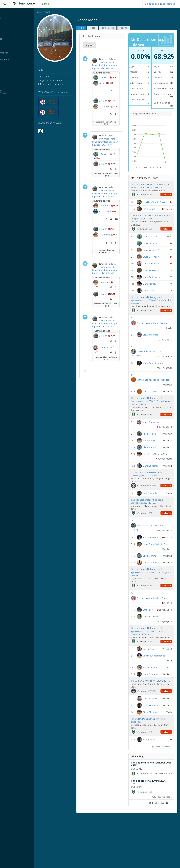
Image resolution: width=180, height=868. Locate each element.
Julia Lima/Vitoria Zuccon (158, 202)
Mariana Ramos (153, 479)
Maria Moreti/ (152, 289)
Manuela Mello (153, 743)
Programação (113, 28)
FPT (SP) (155, 504)
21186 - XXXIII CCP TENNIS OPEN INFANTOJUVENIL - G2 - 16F (149, 492)
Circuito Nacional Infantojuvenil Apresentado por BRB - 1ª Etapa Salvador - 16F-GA (150, 664)
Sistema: (6, 68)
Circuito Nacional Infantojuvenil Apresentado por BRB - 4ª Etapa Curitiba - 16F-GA (150, 305)
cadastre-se (169, 4)
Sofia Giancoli (152, 449)
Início (45, 12)
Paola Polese (152, 442)
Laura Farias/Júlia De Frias (153, 572)
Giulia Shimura (153, 761)
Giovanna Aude (153, 343)
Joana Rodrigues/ (154, 282)
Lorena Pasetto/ (154, 275)
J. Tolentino (111, 113)
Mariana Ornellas (154, 650)
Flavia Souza (152, 214)
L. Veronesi (111, 221)
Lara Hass (150, 638)
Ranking (130, 28)
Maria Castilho (153, 400)
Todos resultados (161, 796)
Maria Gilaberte (153, 710)
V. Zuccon (110, 230)
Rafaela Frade (153, 703)
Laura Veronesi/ (154, 255)
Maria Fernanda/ (154, 269)
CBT (153, 195)
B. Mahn (109, 107)
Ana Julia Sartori (153, 555)
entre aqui (154, 4)
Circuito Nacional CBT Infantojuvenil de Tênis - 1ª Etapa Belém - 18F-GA (152, 186)
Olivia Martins (152, 455)
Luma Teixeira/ (153, 242)
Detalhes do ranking (159, 855)
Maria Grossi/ (152, 296)
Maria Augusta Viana (156, 371)
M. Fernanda (111, 378)
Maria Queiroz (153, 591)
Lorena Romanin (154, 749)
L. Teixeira (110, 81)
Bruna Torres (152, 789)
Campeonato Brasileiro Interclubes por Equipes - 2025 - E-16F (110, 67)
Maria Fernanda (153, 430)
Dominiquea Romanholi (157, 692)
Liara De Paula (153, 511)
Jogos (98, 28)
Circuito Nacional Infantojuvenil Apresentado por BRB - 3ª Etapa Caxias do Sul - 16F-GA (150, 409)
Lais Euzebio (152, 685)
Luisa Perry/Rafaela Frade (153, 467)
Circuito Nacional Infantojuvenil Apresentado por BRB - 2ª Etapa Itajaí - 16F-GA (152, 600)
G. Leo (108, 89)
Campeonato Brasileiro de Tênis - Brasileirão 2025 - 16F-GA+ (151, 520)
